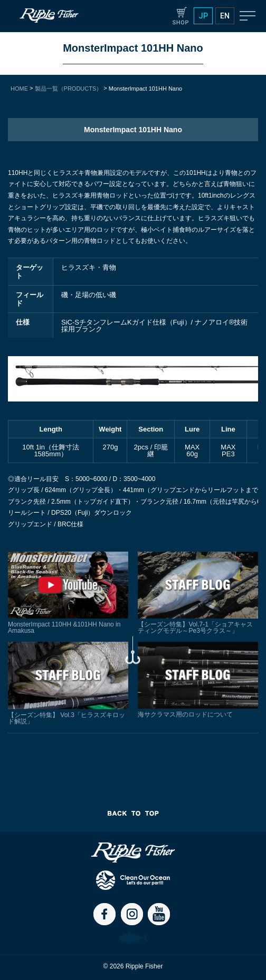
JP (203, 16)
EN (225, 16)
